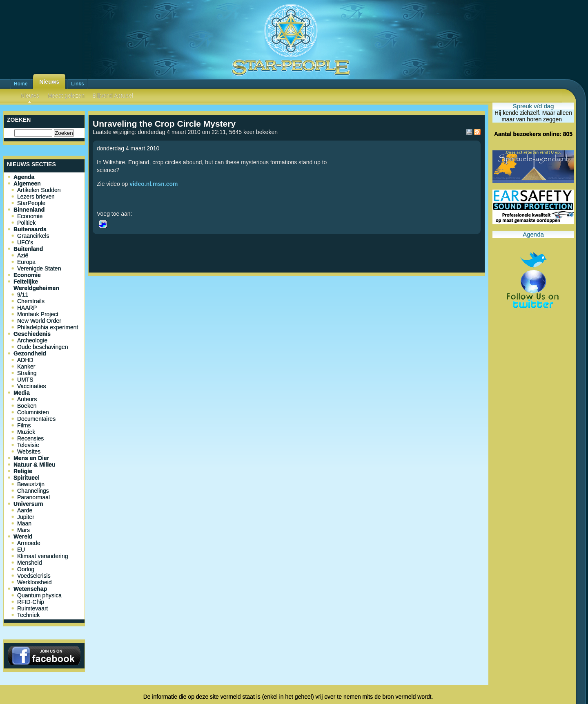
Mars (23, 530)
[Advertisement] (287, 306)
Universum (28, 504)
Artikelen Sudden (39, 190)
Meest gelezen (66, 96)
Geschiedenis (32, 334)
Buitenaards (30, 229)
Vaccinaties (32, 386)
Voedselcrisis (34, 576)
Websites (29, 451)
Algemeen (27, 183)
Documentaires (36, 419)
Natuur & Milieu (35, 465)
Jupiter (26, 517)
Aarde (25, 510)
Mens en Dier (31, 458)
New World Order (39, 321)
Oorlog (26, 569)
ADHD (25, 360)
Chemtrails (31, 301)
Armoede (29, 543)
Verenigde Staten (39, 268)
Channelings (33, 491)
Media (22, 393)
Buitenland (28, 249)
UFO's (25, 242)
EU (21, 550)
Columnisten (33, 412)
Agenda (24, 177)
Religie (23, 471)
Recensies (30, 438)
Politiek (26, 223)
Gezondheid (30, 353)
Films (24, 425)
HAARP (27, 308)
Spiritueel (27, 478)
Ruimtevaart (32, 608)
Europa (26, 262)
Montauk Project (38, 314)
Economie (30, 216)
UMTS (25, 380)
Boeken (27, 406)
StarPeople (31, 203)
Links (77, 84)
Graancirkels (33, 236)
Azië (23, 255)
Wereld (23, 536)
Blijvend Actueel (113, 96)
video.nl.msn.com (154, 184)
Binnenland (29, 210)
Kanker (26, 367)
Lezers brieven (36, 197)
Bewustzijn (31, 484)
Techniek (28, 615)
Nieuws (49, 82)
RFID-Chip (31, 602)
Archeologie (32, 340)
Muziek (26, 432)
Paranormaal (33, 497)
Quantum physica (39, 595)
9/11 (23, 295)
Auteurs (27, 399)
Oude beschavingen (43, 347)
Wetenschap (30, 589)
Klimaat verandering (43, 556)
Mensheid (30, 563)
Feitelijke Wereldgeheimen (36, 285)
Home (21, 84)
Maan (24, 523)
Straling (27, 373)
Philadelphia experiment (48, 327)
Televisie (28, 445)
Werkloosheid (35, 582)
